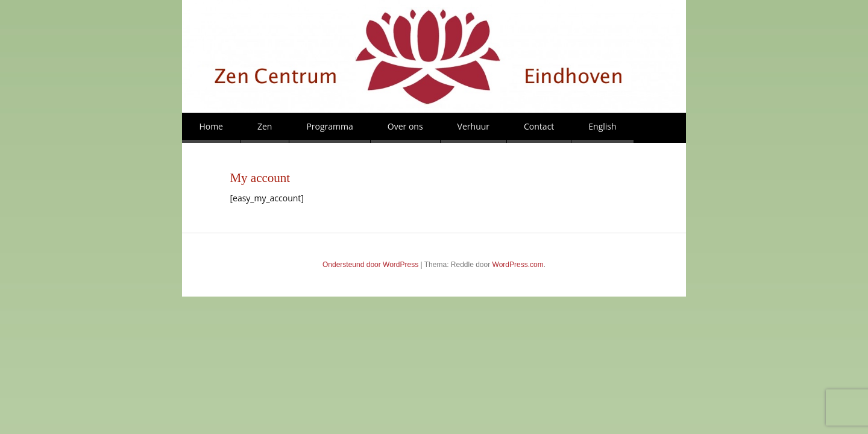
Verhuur (473, 126)
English (602, 126)
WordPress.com (518, 265)
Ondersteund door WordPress (370, 265)
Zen (265, 126)
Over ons (405, 126)
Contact (539, 126)
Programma (329, 126)
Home (211, 126)
